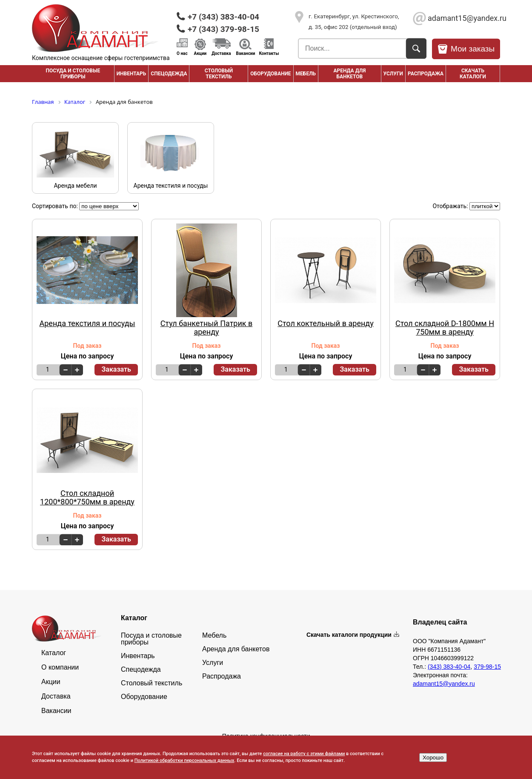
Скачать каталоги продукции (349, 635)
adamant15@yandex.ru (464, 18)
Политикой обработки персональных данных (184, 760)
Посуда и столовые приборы (73, 74)
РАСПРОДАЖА (426, 74)
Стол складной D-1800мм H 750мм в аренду (445, 328)
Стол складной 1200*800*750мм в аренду (87, 498)
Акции (200, 53)
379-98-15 (487, 667)
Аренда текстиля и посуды (87, 324)
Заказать (116, 369)
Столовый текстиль (219, 74)
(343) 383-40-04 (449, 667)
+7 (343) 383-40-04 (223, 17)
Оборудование (270, 74)
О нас (182, 53)
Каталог (54, 653)
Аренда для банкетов (349, 74)
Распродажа (222, 676)
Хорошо (433, 758)
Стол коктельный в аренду (325, 324)
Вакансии (246, 53)
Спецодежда (169, 74)
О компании (60, 667)
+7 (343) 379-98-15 (223, 29)
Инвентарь (132, 74)
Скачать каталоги (473, 74)
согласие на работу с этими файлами (304, 754)
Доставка (221, 53)
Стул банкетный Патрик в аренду (207, 328)
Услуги (393, 74)
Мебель (306, 74)
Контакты (269, 53)
